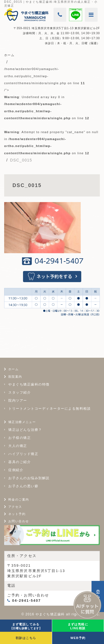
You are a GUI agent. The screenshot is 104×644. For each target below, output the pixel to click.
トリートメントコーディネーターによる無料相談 (50, 409)
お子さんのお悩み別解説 (29, 478)
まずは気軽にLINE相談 (78, 626)
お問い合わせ (19, 521)
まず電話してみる (26, 626)
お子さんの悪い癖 (23, 486)
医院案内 (15, 377)
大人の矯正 (18, 446)
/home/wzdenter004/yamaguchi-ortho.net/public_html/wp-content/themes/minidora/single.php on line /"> (51, 111)
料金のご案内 (19, 499)
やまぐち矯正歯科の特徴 (29, 384)
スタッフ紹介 (20, 392)
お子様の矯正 (20, 438)
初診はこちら (26, 638)
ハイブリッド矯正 (23, 454)
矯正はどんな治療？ (25, 430)
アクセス (15, 507)
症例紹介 (16, 470)
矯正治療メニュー (22, 422)
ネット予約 (17, 514)
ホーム (13, 369)
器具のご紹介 (20, 462)
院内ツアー (18, 401)
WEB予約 (78, 638)
